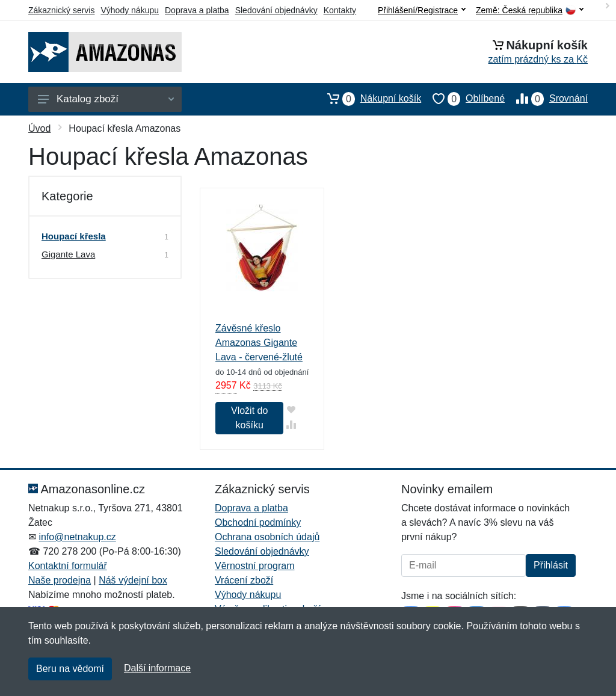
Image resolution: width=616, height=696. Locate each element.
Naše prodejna (60, 580)
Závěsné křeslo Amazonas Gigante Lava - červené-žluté (259, 343)
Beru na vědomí (70, 669)
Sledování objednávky (276, 10)
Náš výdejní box (133, 580)
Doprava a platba (197, 10)
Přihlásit (551, 565)
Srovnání (546, 99)
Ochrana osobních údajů (267, 537)
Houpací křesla (74, 236)
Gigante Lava (68, 254)
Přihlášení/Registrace (422, 10)
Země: (530, 11)
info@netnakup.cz (77, 537)
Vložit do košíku (249, 418)
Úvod (39, 128)
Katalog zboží (106, 99)
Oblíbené (463, 99)
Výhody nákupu (130, 10)
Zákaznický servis (61, 10)
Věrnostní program (255, 566)
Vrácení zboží (244, 580)
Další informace (157, 668)
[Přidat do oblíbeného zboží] (291, 409)
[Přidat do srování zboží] (291, 424)
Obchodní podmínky (258, 522)
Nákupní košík (368, 99)
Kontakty (340, 10)
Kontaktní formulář (68, 566)
